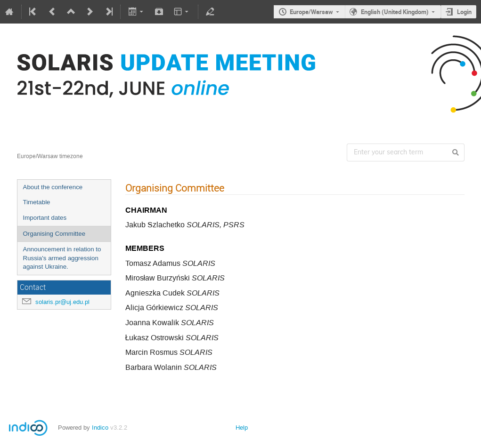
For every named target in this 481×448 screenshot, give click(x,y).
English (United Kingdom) (395, 12)
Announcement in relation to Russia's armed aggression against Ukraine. (62, 258)
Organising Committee (54, 234)
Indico (100, 428)
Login (464, 12)
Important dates (45, 218)
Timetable (37, 202)
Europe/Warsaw (311, 12)
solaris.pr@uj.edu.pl (62, 302)
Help (242, 428)
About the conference (53, 187)
